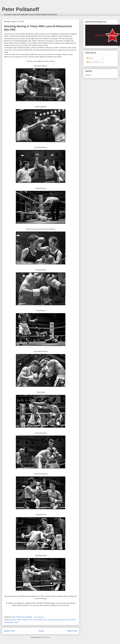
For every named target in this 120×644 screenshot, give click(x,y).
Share (88, 75)
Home (41, 631)
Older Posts (72, 631)
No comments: (39, 617)
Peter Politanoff (20, 9)
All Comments (93, 62)
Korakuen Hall (27, 620)
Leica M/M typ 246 (40, 620)
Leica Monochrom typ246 (57, 620)
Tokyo (16, 622)
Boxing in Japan (16, 620)
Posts (90, 58)
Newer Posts (9, 631)
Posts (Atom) (46, 637)
